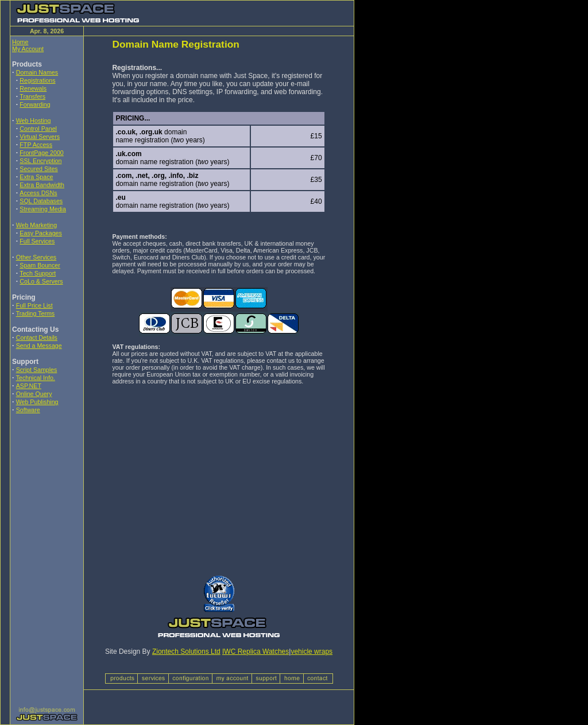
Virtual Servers (40, 137)
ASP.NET (29, 386)
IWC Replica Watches (256, 652)
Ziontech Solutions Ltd (186, 652)
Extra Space (36, 177)
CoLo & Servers (41, 281)
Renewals (33, 88)
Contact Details (37, 338)
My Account (28, 49)
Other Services (36, 257)
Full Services (37, 241)
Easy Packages (40, 233)
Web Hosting (34, 121)
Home (20, 42)
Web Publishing (37, 402)
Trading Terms (36, 313)
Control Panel (38, 129)
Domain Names (37, 72)
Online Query (34, 394)
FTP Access (36, 145)
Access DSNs (38, 193)
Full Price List (34, 305)
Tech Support (38, 273)
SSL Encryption (40, 161)
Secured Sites (38, 169)
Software (28, 410)
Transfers (32, 96)
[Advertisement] (47, 499)
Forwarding (35, 104)
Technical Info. (36, 378)
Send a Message (39, 346)
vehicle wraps (312, 652)
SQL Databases (41, 201)
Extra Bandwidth (42, 185)
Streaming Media (43, 209)
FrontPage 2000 (41, 153)
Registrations (37, 80)
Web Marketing (36, 225)
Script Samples (37, 370)
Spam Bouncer (40, 265)
